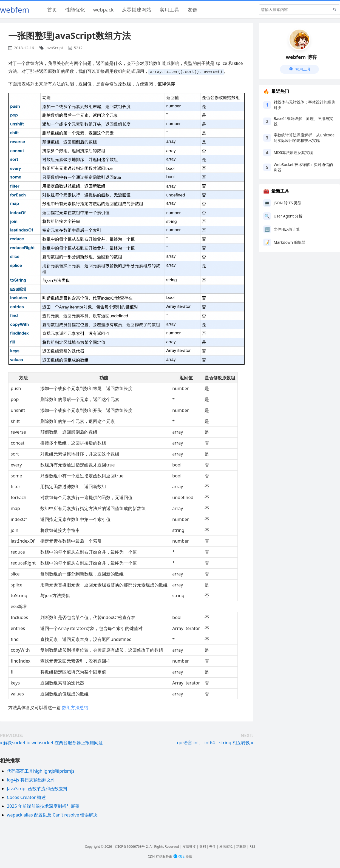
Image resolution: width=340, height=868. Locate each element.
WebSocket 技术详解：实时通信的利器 (303, 167)
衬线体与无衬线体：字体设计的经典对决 (304, 105)
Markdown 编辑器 (290, 242)
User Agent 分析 (288, 216)
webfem (15, 10)
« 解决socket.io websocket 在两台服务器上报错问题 (51, 742)
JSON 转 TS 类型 (287, 203)
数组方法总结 (75, 707)
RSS (252, 846)
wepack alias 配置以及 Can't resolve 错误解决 (52, 815)
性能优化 (75, 10)
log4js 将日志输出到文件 (31, 780)
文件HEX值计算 (287, 229)
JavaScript (54, 48)
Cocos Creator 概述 (26, 797)
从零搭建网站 (137, 10)
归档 (203, 846)
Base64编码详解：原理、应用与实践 (303, 121)
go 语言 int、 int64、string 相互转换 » (215, 742)
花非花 (241, 846)
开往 (212, 846)
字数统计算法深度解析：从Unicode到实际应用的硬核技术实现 (304, 138)
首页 (52, 10)
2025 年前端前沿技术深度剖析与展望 (43, 806)
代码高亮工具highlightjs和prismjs (41, 771)
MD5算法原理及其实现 (293, 152)
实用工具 (169, 10)
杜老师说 (226, 846)
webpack (104, 10)
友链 (192, 10)
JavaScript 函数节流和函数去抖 (37, 788)
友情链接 (189, 846)
